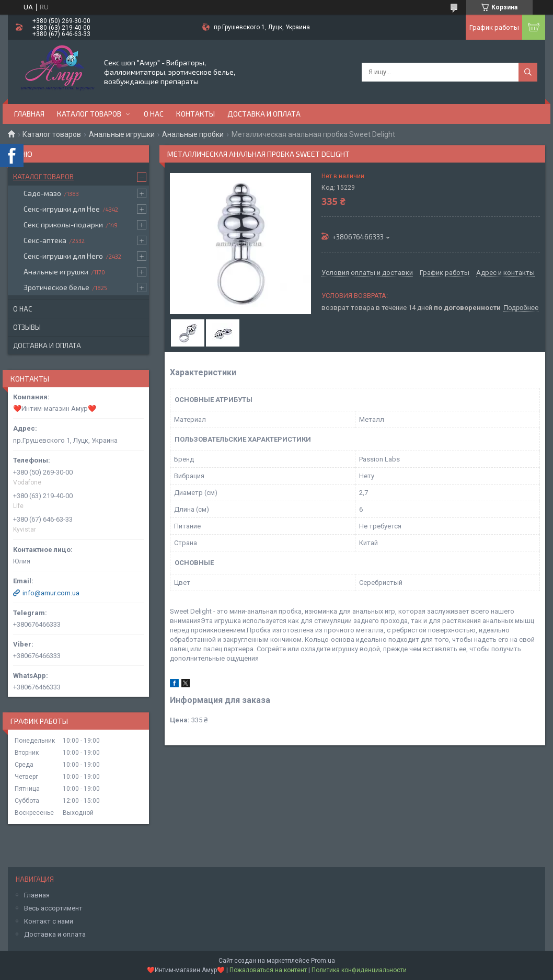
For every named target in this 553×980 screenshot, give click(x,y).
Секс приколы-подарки (63, 224)
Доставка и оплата (264, 114)
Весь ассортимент (53, 908)
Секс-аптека (45, 240)
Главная (29, 114)
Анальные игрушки (122, 134)
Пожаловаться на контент (268, 970)
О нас (154, 114)
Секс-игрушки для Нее (62, 209)
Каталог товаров (89, 114)
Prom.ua (323, 961)
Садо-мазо (42, 193)
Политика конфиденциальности (359, 970)
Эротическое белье (56, 287)
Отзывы (27, 327)
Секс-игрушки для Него (63, 256)
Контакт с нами (49, 921)
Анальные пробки (193, 134)
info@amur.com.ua (51, 593)
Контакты (195, 114)
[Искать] (528, 72)
